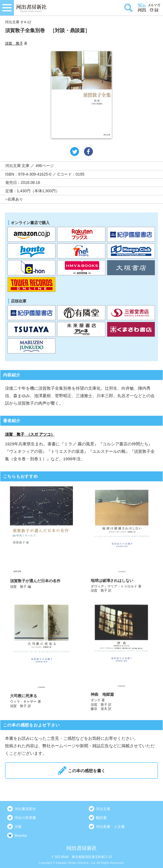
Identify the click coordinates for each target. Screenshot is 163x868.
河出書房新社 (25, 809)
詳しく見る (41, 540)
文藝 (18, 827)
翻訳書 (101, 818)
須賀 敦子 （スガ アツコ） (30, 434)
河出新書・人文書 (110, 827)
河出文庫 (103, 809)
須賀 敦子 (14, 43)
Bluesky (21, 835)
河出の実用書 (25, 818)
